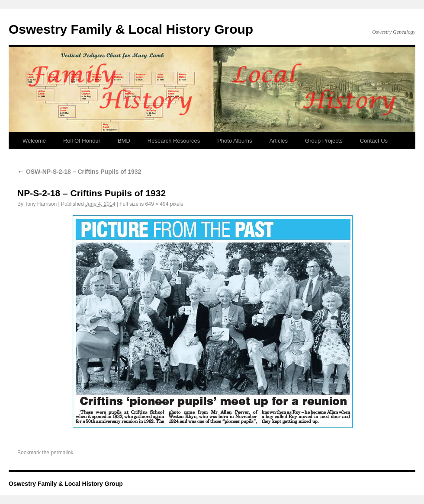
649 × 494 (157, 204)
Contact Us (374, 141)
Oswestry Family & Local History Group (131, 29)
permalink (62, 453)
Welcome (34, 141)
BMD (124, 141)
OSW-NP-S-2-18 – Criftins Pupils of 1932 (79, 172)
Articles (278, 141)
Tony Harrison (41, 204)
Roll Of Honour (82, 141)
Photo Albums (234, 141)
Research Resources (174, 141)
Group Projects (324, 141)
